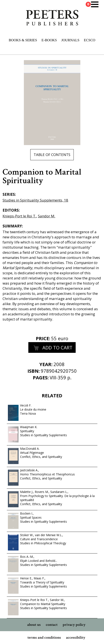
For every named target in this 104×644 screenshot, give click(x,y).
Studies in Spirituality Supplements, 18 (35, 200)
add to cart (52, 348)
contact (52, 625)
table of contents (52, 155)
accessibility (76, 637)
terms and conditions (44, 637)
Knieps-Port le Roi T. (19, 216)
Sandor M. (47, 216)
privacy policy (74, 625)
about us (34, 625)
